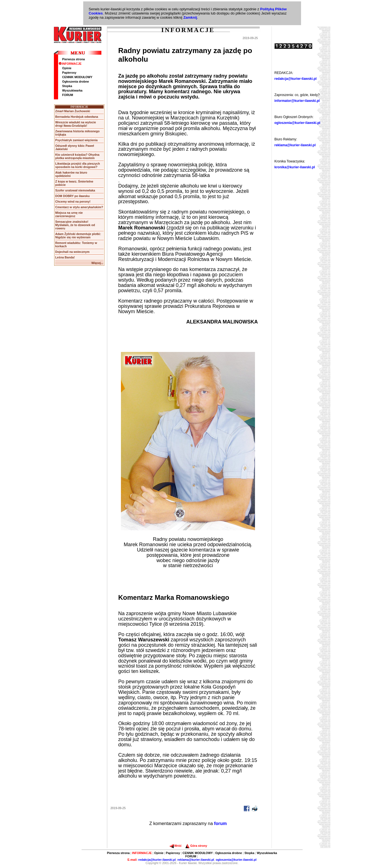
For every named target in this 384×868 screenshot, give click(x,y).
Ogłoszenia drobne (76, 81)
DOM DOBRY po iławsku (72, 196)
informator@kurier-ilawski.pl (297, 101)
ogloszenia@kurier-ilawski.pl (297, 123)
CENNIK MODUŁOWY (77, 77)
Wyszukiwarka (72, 90)
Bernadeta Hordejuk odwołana (77, 117)
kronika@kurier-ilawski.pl (295, 167)
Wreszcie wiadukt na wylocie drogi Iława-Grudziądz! (76, 124)
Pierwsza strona (74, 59)
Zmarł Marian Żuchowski (73, 111)
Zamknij (190, 17)
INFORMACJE (70, 64)
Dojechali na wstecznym (72, 252)
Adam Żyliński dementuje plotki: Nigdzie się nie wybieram (78, 236)
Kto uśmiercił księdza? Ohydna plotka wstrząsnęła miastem (77, 156)
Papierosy (69, 73)
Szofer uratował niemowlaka (75, 190)
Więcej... (97, 263)
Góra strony (196, 846)
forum (220, 823)
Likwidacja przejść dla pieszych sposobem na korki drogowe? (78, 165)
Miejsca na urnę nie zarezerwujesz (69, 214)
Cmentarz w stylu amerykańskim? (79, 207)
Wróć (176, 846)
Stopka (67, 86)
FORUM (68, 95)
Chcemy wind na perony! (73, 202)
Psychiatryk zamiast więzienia (77, 140)
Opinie (67, 68)
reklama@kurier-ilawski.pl (295, 145)
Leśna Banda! (65, 257)
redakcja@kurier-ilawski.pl (296, 79)
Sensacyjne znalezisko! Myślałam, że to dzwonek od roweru (75, 225)
